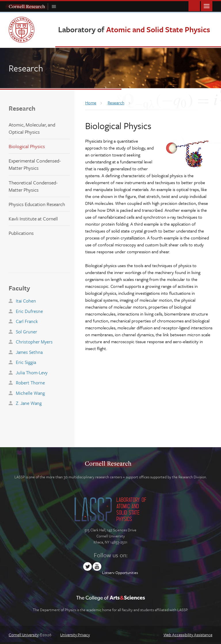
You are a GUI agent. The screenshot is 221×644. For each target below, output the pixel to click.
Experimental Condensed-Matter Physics (35, 164)
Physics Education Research (37, 204)
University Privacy (75, 635)
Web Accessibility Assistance (188, 635)
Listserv (108, 573)
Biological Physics (27, 146)
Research (22, 108)
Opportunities (127, 573)
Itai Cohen (26, 301)
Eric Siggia (26, 362)
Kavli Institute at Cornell (33, 219)
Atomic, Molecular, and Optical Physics (32, 128)
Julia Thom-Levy (32, 373)
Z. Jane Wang (29, 403)
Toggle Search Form (194, 6)
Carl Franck (27, 321)
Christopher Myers (34, 342)
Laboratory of (134, 29)
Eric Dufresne (29, 311)
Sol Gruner (26, 332)
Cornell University (24, 635)
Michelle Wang (30, 393)
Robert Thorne (30, 383)
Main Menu (207, 6)
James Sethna (29, 352)
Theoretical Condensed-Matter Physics (33, 186)
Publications (21, 233)
